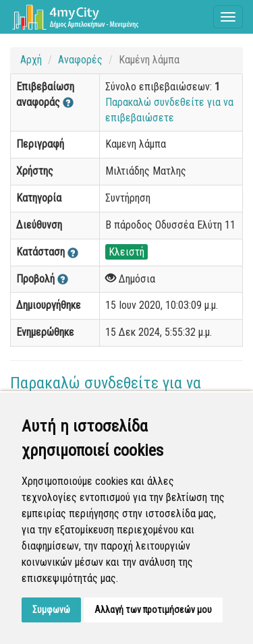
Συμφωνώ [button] (51, 610)
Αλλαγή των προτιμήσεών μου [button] (153, 610)
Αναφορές (80, 60)
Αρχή (31, 60)
